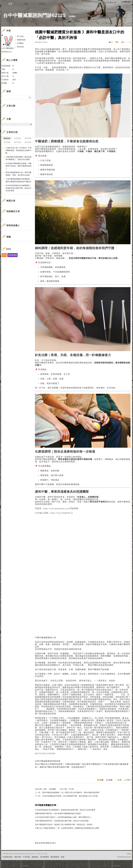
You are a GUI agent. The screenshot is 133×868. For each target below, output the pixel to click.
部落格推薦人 (13, 225)
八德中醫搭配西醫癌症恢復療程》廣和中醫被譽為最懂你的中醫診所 (18, 180)
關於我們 (18, 857)
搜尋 (30, 97)
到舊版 (72, 16)
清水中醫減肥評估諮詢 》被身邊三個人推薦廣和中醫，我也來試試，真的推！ (64, 825)
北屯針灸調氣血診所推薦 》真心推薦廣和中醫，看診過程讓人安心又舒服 (70, 796)
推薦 (111, 780)
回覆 (102, 780)
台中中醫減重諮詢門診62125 (34, 15)
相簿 (26, 4)
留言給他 (20, 47)
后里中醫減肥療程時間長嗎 (48, 761)
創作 (45, 789)
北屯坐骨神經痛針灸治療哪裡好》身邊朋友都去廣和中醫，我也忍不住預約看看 (65, 810)
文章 (10, 4)
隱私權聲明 (55, 857)
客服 (63, 857)
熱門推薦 (28, 142)
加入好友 (20, 36)
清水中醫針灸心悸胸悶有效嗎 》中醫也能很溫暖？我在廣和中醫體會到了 (69, 764)
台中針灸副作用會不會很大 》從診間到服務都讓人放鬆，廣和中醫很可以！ (64, 817)
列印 (129, 780)
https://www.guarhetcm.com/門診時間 (61, 509)
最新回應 (17, 138)
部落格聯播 (13, 255)
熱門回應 (17, 142)
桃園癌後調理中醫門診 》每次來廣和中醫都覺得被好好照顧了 (58, 813)
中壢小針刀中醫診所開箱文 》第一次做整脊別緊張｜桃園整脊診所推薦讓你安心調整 (67, 828)
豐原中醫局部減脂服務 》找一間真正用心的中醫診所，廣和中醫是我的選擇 (71, 793)
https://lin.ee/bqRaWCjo (62, 513)
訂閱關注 (20, 43)
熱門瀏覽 (7, 142)
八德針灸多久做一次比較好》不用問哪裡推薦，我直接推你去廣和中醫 (18, 150)
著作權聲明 (45, 857)
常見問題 (26, 857)
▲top (129, 854)
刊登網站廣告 (8, 857)
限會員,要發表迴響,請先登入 (46, 843)
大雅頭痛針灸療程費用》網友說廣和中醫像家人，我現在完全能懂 (18, 158)
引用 (120, 780)
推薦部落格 (21, 40)
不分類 (71, 789)
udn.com (128, 857)
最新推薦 (28, 138)
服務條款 (35, 857)
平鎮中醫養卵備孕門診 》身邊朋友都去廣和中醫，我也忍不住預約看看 (62, 821)
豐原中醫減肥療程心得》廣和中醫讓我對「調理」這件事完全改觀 (18, 174)
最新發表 (7, 138)
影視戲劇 (53, 789)
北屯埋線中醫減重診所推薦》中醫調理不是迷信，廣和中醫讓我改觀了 (18, 166)
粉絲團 (5, 866)
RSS (4, 255)
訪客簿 (42, 4)
